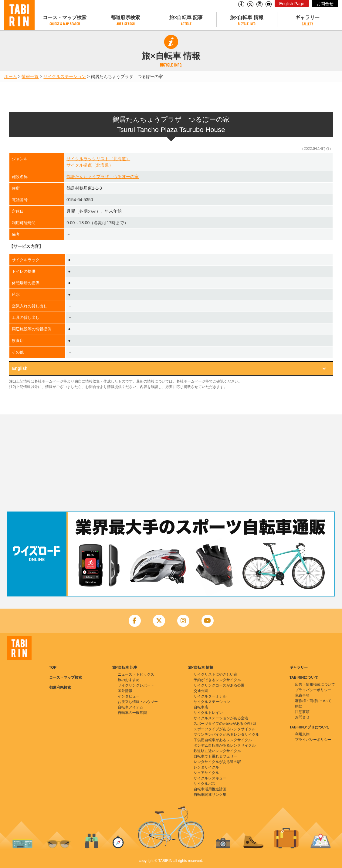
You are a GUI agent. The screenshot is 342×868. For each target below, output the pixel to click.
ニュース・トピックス (136, 674)
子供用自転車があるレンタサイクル (223, 740)
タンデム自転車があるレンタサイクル (225, 745)
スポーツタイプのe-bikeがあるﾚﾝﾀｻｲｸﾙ (225, 724)
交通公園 (201, 691)
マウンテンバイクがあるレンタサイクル (226, 735)
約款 (299, 706)
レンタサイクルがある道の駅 (217, 762)
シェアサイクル (206, 773)
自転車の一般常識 (132, 713)
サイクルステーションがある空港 (221, 718)
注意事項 (302, 712)
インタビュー (129, 696)
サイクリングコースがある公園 (219, 685)
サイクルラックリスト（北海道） (98, 159)
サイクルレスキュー (210, 778)
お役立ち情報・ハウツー (138, 702)
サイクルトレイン (208, 713)
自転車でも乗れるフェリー (215, 756)
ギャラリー (307, 17)
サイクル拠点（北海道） (90, 165)
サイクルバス (205, 784)
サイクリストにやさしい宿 (215, 674)
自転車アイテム (130, 707)
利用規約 (302, 734)
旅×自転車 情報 (247, 17)
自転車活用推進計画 (210, 789)
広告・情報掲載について (315, 684)
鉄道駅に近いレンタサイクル (217, 751)
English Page (292, 4)
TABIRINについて (304, 677)
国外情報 (125, 691)
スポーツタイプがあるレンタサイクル (225, 729)
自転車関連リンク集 (210, 795)
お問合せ (325, 4)
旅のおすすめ (129, 680)
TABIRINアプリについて (310, 727)
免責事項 (302, 695)
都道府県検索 (125, 17)
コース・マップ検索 (65, 17)
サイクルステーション (65, 76)
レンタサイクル (206, 767)
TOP (53, 667)
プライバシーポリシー (313, 690)
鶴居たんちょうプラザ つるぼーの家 (103, 177)
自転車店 (201, 707)
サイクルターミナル (210, 696)
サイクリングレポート (136, 685)
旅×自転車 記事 (186, 17)
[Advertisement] (171, 463)
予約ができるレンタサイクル (217, 680)
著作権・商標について (313, 701)
